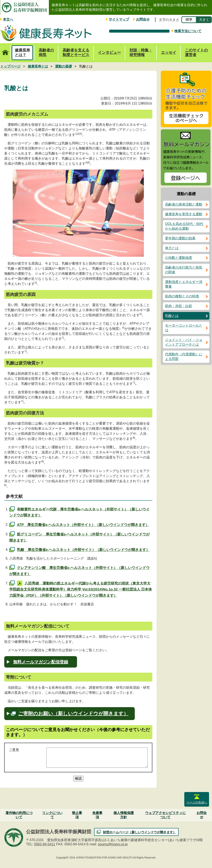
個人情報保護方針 (124, 815)
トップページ (5, 50)
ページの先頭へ (197, 802)
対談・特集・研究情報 (141, 52)
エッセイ (169, 52)
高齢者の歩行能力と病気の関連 (184, 270)
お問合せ (143, 19)
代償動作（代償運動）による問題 (184, 357)
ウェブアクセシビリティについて (165, 815)
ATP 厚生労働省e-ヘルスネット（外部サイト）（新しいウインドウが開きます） (83, 525)
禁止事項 (77, 815)
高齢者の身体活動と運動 (184, 204)
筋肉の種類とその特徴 (182, 296)
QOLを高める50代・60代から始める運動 (184, 226)
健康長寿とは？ (22, 52)
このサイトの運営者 (196, 52)
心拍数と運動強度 (179, 258)
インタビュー (109, 52)
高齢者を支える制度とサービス (76, 52)
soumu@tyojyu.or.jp (113, 844)
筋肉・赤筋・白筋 (179, 306)
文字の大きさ (169, 20)
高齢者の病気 (46, 52)
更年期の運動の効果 (180, 238)
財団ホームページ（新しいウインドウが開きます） (140, 832)
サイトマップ (119, 19)
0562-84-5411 (45, 844)
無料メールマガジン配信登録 (41, 662)
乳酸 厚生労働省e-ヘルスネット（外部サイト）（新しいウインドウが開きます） (83, 550)
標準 (189, 20)
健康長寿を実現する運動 (184, 214)
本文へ (8, 19)
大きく (204, 20)
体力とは (172, 248)
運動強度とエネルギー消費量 (184, 284)
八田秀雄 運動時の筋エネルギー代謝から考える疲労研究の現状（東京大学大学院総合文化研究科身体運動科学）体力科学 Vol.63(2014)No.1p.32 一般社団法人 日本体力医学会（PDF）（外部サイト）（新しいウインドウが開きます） (81, 589)
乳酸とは (172, 316)
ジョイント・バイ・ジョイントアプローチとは (184, 342)
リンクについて (52, 815)
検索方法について (188, 31)
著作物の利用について (19, 815)
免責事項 (97, 815)
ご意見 (14, 750)
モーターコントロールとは (184, 328)
